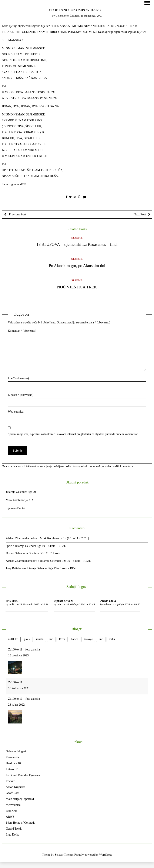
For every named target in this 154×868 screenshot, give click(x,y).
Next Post (140, 214)
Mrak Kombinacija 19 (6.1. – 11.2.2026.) (64, 538)
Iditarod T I (13, 769)
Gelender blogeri (16, 751)
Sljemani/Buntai (15, 508)
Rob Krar (11, 811)
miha (59, 604)
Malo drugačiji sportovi (20, 799)
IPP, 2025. (12, 601)
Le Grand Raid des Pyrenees (23, 775)
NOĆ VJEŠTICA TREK (77, 287)
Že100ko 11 (15, 682)
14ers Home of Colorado (21, 823)
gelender (61, 16)
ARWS (10, 817)
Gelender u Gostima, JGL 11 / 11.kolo (37, 553)
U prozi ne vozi (63, 601)
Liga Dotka (12, 835)
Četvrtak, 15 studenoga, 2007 (86, 16)
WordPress (106, 855)
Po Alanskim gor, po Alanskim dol (77, 266)
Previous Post (17, 214)
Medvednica (13, 805)
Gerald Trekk (14, 829)
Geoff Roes (13, 793)
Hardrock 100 (14, 763)
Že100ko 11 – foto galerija (24, 650)
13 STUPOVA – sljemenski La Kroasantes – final (77, 244)
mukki (12, 604)
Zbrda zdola (108, 601)
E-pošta (21, 395)
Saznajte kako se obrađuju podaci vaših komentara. (103, 466)
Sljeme (77, 238)
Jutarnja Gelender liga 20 (21, 492)
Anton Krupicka (15, 787)
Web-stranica (16, 412)
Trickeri (11, 781)
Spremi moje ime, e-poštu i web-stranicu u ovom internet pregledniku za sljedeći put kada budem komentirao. (73, 434)
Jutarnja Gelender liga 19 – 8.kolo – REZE (40, 546)
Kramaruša (12, 757)
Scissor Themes (64, 855)
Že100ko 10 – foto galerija (24, 699)
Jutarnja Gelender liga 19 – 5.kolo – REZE (66, 561)
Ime (18, 378)
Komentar (22, 331)
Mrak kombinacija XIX (20, 500)
